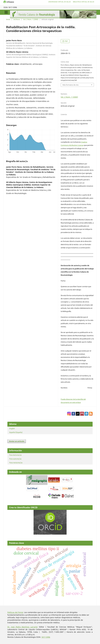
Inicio (8, 19)
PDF (66, 41)
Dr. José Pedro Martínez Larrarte (22, 627)
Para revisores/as (16, 463)
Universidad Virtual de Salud (59, 2)
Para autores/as (15, 459)
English (12, 428)
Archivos (17, 19)
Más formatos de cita (70, 85)
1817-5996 (46, 637)
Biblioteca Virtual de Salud (84, 2)
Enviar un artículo (17, 441)
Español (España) (16, 432)
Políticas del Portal (15, 612)
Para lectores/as (15, 455)
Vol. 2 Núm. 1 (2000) (31, 19)
